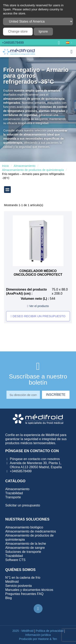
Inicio (5, 166)
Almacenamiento (25, 166)
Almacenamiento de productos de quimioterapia (33, 170)
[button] (59, 43)
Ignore (43, 31)
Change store (18, 31)
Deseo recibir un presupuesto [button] (38, 316)
